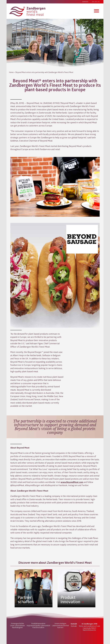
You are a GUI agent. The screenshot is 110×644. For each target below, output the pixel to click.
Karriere (85, 2)
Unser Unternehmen (17, 626)
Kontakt (74, 626)
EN (93, 2)
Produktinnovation (38, 623)
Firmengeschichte (17, 623)
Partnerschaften (38, 627)
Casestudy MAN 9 (89, 628)
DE (96, 2)
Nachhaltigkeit (17, 627)
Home (11, 72)
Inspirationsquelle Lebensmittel (38, 626)
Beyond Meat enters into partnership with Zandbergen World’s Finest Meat (44, 72)
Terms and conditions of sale (89, 626)
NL (99, 2)
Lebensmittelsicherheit (60, 626)
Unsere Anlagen (60, 623)
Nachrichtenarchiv (89, 630)
